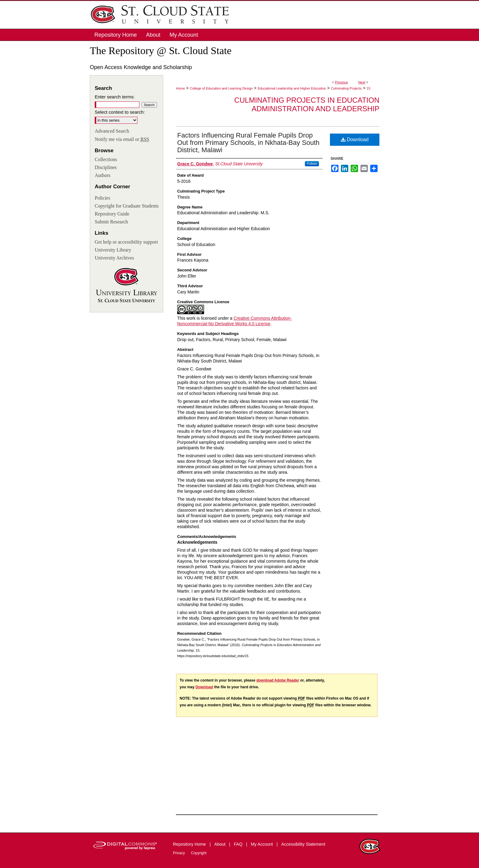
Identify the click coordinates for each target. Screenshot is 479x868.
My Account (262, 844)
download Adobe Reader (278, 680)
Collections (106, 159)
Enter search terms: (115, 97)
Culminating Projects (346, 88)
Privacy (179, 853)
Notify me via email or (122, 139)
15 (368, 88)
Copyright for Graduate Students (127, 206)
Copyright (199, 853)
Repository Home (190, 844)
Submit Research (111, 222)
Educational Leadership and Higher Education (292, 88)
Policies (102, 198)
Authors (103, 175)
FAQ (239, 844)
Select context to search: (120, 112)
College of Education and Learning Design (221, 88)
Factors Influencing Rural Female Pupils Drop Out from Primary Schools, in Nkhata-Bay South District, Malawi (248, 143)
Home (180, 88)
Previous (341, 82)
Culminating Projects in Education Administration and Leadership (307, 105)
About (221, 844)
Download (355, 140)
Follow (312, 164)
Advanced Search (112, 131)
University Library (113, 250)
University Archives (114, 258)
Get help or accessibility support (126, 242)
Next (362, 82)
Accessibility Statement (303, 844)
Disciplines (106, 167)
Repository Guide (112, 214)
